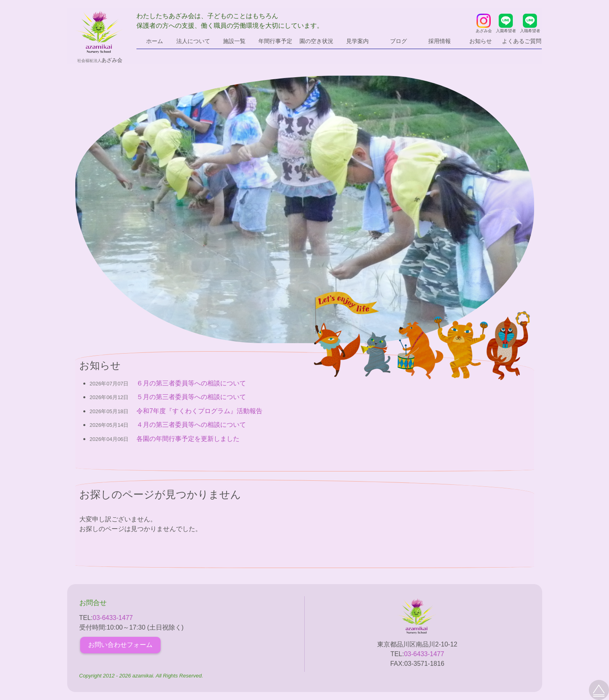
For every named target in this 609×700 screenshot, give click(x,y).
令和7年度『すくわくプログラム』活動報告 (199, 411)
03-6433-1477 (113, 618)
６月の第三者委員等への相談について (191, 383)
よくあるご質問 (522, 41)
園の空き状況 (316, 41)
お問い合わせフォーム (120, 645)
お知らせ (481, 41)
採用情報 (440, 41)
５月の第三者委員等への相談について (191, 397)
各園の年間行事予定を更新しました (188, 439)
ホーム (155, 41)
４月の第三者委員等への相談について (191, 425)
